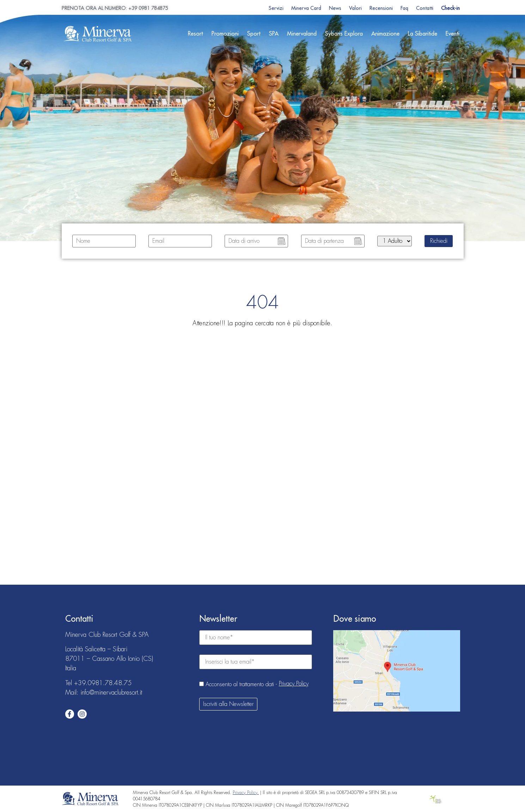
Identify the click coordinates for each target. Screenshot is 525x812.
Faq (404, 8)
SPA (274, 34)
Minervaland (302, 34)
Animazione (385, 34)
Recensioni (381, 8)
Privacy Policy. (246, 793)
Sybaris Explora (344, 34)
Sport (254, 34)
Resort (196, 34)
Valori (355, 8)
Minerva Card (306, 8)
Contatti (425, 8)
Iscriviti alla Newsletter (228, 704)
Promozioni (225, 34)
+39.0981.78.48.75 (103, 683)
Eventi (453, 34)
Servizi (276, 8)
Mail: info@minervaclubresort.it (104, 693)
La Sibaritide (423, 34)
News (335, 8)
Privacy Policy (294, 684)
